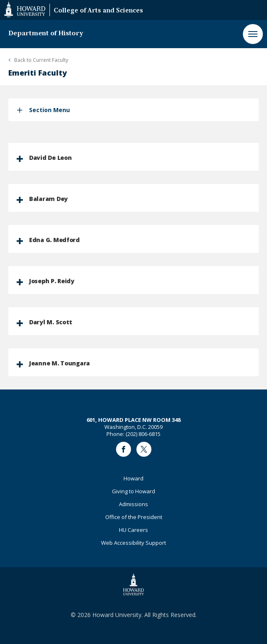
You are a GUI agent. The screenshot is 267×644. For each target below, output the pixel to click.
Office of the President (134, 517)
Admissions (133, 504)
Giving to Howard (133, 491)
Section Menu (49, 110)
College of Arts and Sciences (98, 11)
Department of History (46, 34)
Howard (133, 478)
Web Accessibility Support (133, 543)
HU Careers (133, 530)
